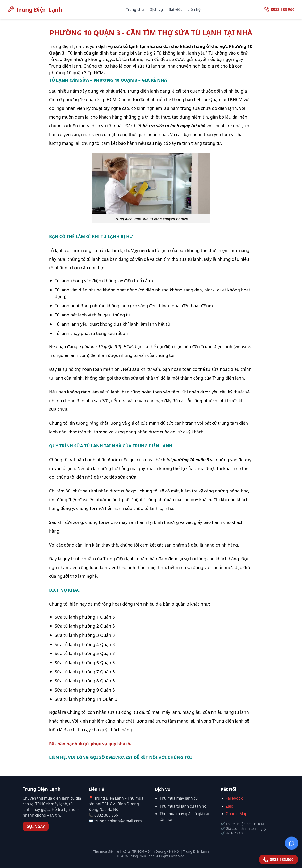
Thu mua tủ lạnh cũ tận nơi (184, 806)
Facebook (234, 798)
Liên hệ (194, 9)
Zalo (230, 806)
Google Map (237, 814)
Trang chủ (135, 9)
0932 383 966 (283, 9)
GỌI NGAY (36, 826)
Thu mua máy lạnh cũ (179, 798)
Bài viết (175, 9)
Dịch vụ (156, 9)
